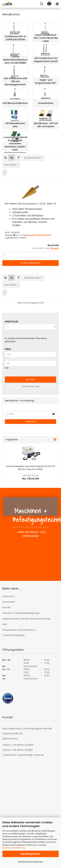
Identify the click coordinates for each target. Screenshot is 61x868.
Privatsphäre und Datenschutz (19, 630)
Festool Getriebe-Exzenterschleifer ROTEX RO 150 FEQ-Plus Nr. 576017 (31, 468)
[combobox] (33, 158)
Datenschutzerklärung (14, 848)
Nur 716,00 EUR (30, 477)
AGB (5, 624)
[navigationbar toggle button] (57, 4)
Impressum (9, 596)
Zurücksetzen (31, 387)
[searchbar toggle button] (41, 4)
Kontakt (7, 607)
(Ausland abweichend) (39, 235)
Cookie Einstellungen (14, 635)
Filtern (30, 380)
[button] (5, 158)
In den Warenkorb (31, 263)
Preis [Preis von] (8, 349)
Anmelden (31, 422)
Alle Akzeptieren (30, 854)
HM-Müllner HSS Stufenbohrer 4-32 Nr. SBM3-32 (30, 204)
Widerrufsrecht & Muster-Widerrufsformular (26, 619)
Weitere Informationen (30, 862)
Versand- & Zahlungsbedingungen (21, 613)
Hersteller (11, 322)
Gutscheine (9, 602)
